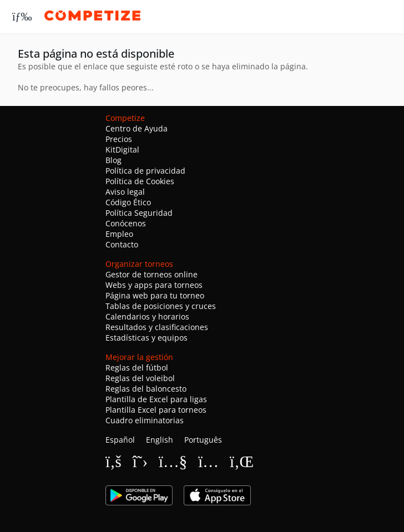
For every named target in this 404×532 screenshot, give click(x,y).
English (160, 440)
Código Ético (128, 202)
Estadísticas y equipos (147, 338)
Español (120, 440)
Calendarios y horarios (147, 316)
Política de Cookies (140, 181)
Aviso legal (125, 192)
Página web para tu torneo (155, 295)
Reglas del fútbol (137, 368)
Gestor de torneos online (151, 274)
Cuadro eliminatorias (145, 420)
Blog (113, 160)
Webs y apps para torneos (154, 285)
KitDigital (122, 150)
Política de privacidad (145, 171)
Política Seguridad (139, 213)
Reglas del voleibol (140, 378)
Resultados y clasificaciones (157, 327)
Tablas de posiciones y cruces (161, 306)
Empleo (119, 234)
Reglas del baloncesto (146, 389)
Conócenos (126, 223)
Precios (119, 139)
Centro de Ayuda (137, 128)
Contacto (122, 244)
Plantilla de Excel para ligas (156, 399)
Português (203, 440)
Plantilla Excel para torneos (156, 410)
